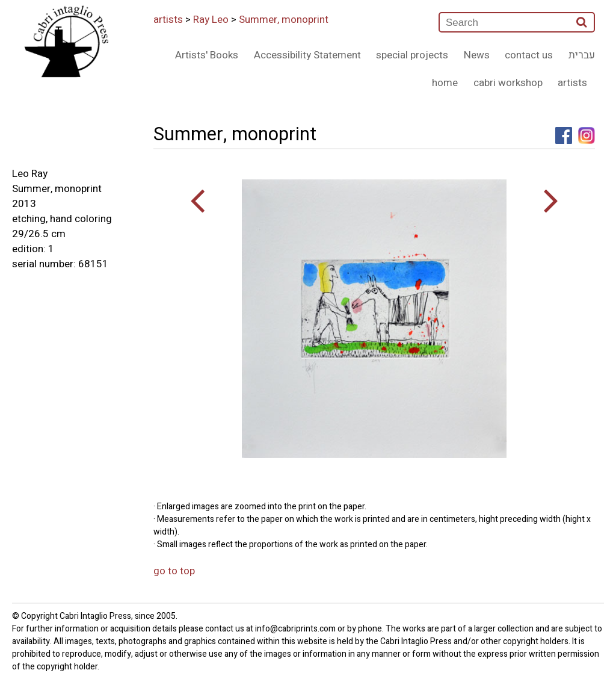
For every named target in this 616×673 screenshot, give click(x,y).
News (477, 55)
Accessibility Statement (307, 55)
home (445, 83)
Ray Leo (211, 20)
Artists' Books (207, 55)
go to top (174, 571)
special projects (412, 55)
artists (168, 20)
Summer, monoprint (284, 20)
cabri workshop (508, 83)
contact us (529, 55)
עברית (582, 55)
